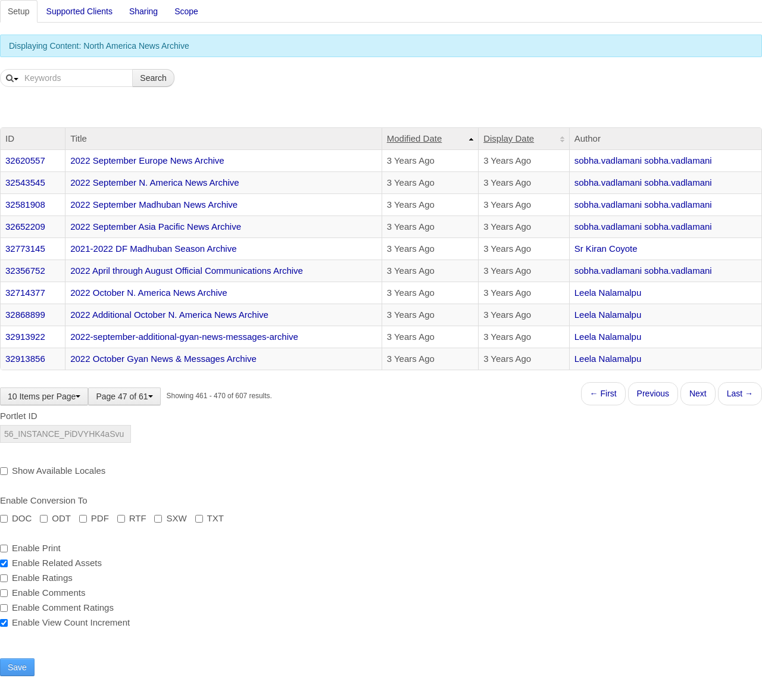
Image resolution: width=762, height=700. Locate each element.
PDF (94, 518)
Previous (653, 393)
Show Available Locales (53, 471)
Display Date (509, 138)
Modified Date (415, 138)
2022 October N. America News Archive (149, 293)
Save (17, 667)
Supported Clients (79, 11)
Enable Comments (43, 593)
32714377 (25, 293)
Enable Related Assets (51, 563)
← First (603, 393)
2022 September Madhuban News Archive (154, 204)
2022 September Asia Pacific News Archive (156, 226)
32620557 (25, 160)
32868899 (25, 315)
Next (698, 393)
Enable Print (30, 548)
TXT (210, 518)
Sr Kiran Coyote (606, 249)
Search (153, 78)
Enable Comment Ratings (57, 607)
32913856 (25, 359)
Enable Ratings (36, 578)
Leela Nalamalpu (608, 293)
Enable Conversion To (43, 500)
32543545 (25, 182)
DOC (16, 518)
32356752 (25, 271)
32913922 (25, 337)
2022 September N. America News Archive (154, 182)
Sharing (143, 11)
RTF (132, 518)
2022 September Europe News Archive (147, 160)
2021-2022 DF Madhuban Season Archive (153, 249)
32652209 (25, 226)
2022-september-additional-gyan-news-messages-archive (184, 337)
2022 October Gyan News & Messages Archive (163, 359)
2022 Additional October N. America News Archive (169, 315)
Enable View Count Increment (65, 622)
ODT (55, 518)
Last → (740, 393)
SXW (170, 518)
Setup (19, 11)
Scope (186, 11)
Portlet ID (19, 416)
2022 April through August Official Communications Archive (187, 271)
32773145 (25, 249)
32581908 (25, 204)
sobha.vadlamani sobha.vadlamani (643, 160)
